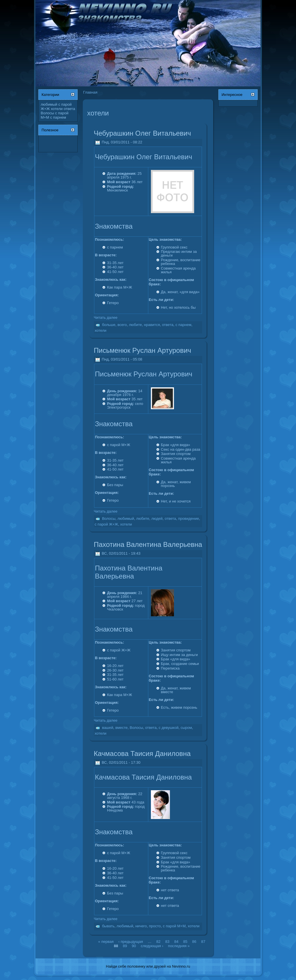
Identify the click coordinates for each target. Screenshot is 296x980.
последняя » (179, 946)
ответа (70, 109)
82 (158, 942)
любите (135, 325)
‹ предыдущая (131, 942)
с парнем (58, 117)
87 (203, 942)
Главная (90, 92)
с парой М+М (174, 926)
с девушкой (169, 728)
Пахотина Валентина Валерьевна (148, 544)
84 (176, 942)
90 (134, 946)
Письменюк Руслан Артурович (143, 350)
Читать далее (106, 317)
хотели (57, 109)
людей (157, 519)
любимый (49, 104)
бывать (108, 926)
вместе (121, 728)
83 (167, 942)
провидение (189, 519)
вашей (108, 728)
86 (194, 942)
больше (109, 325)
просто (155, 926)
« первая (106, 942)
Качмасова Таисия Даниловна (142, 754)
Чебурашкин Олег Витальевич (142, 133)
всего (122, 325)
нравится (152, 325)
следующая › (152, 946)
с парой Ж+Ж (106, 524)
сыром (186, 728)
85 (185, 942)
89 (125, 946)
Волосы (47, 113)
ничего (141, 926)
